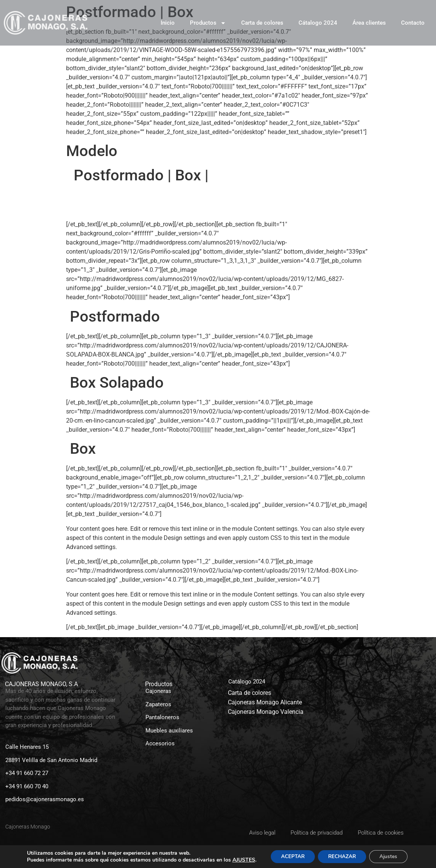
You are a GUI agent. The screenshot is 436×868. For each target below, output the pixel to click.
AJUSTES (38, 861)
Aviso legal (262, 833)
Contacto (413, 23)
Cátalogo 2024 (318, 23)
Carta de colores (262, 23)
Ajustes (387, 854)
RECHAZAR (338, 854)
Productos (208, 23)
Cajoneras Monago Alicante (265, 702)
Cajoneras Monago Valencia (266, 712)
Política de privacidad (317, 833)
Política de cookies (381, 833)
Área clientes (369, 23)
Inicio (168, 23)
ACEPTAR (286, 854)
